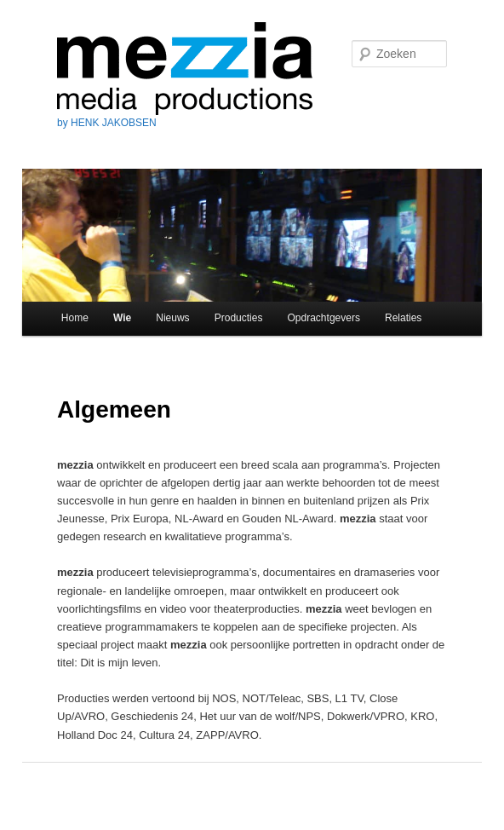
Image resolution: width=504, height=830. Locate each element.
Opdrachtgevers (324, 318)
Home (75, 318)
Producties (239, 318)
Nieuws (172, 318)
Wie (122, 318)
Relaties (403, 318)
